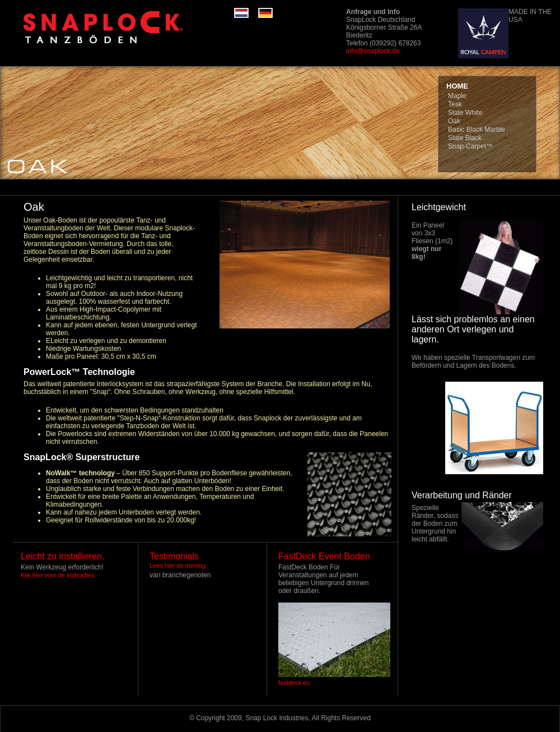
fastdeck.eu (294, 683)
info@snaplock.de (373, 51)
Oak (454, 121)
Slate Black (465, 138)
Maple (457, 96)
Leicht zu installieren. (62, 556)
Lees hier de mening (178, 566)
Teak (455, 104)
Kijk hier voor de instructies (57, 575)
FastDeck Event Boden (324, 556)
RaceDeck (122, 28)
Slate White (465, 113)
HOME (457, 86)
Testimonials (174, 556)
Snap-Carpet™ (470, 146)
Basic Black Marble (477, 129)
